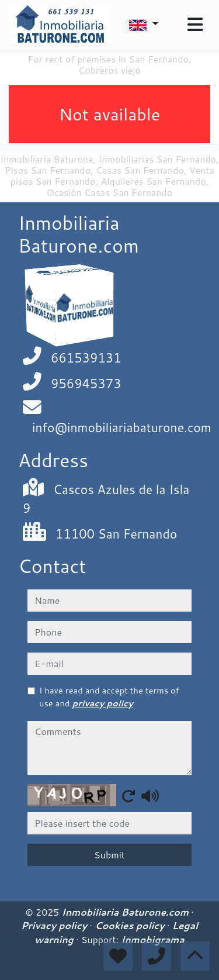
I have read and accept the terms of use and (109, 697)
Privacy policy (55, 926)
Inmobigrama (153, 940)
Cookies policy (131, 926)
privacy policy (103, 703)
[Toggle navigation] (195, 25)
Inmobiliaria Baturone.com (127, 912)
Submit (109, 855)
